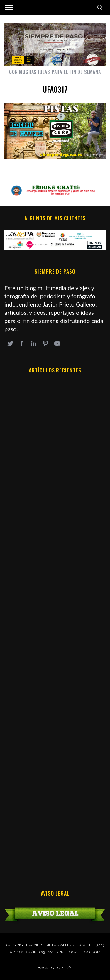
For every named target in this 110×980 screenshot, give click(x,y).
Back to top (55, 968)
